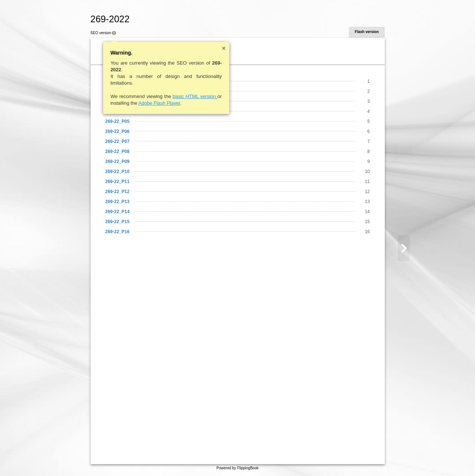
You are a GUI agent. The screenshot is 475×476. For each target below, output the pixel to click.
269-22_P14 (117, 212)
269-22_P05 (117, 121)
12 (367, 192)
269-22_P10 (117, 172)
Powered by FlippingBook (237, 468)
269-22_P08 (117, 151)
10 (367, 172)
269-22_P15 (117, 222)
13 (367, 202)
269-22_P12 (117, 192)
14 (367, 212)
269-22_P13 (117, 202)
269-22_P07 (117, 141)
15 (367, 222)
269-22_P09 (117, 162)
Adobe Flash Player (159, 103)
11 (367, 182)
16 (367, 232)
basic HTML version (195, 96)
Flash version (367, 32)
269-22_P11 (117, 182)
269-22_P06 (117, 131)
